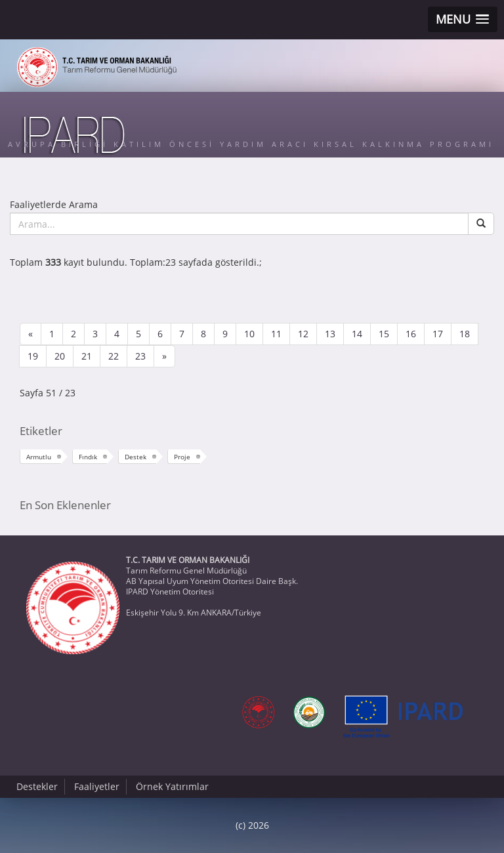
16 (411, 334)
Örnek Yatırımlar (172, 786)
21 (87, 356)
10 (249, 334)
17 (438, 334)
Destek (136, 457)
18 (465, 334)
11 (276, 334)
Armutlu (39, 457)
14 (357, 334)
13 (330, 334)
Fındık (88, 457)
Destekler (37, 786)
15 (384, 334)
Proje (182, 457)
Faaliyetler (97, 786)
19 (33, 356)
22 (114, 356)
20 (60, 356)
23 (140, 356)
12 (303, 334)
